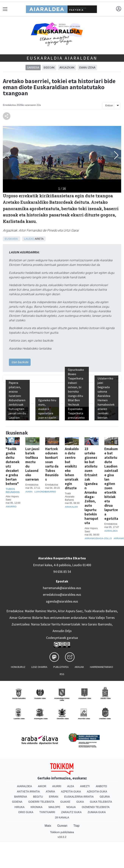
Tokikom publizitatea (62, 832)
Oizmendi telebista (96, 807)
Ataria (50, 792)
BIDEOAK (49, 68)
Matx (48, 826)
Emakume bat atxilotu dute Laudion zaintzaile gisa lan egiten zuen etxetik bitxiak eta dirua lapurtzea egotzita (111, 484)
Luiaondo (40, 492)
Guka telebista (101, 802)
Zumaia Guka (97, 812)
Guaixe (65, 802)
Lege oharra (39, 667)
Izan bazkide (20, 362)
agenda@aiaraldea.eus (62, 601)
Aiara (29, 492)
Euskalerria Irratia (79, 797)
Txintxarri (47, 812)
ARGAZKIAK (67, 68)
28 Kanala (62, 817)
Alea (71, 786)
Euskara (11, 239)
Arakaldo (71, 507)
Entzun (109, 105)
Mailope (54, 807)
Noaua (71, 807)
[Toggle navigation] (5, 9)
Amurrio (11, 507)
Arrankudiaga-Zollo (98, 539)
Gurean (62, 826)
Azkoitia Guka (97, 792)
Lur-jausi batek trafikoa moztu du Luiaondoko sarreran (32, 464)
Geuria (105, 797)
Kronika (37, 807)
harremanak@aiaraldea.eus (62, 588)
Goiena (17, 802)
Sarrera (33, 68)
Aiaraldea (111, 531)
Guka (80, 802)
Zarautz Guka (71, 812)
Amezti (85, 786)
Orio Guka (26, 812)
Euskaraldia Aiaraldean (62, 58)
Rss (62, 674)
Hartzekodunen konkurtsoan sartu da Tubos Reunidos (52, 464)
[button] (116, 155)
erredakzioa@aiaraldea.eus (62, 595)
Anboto (101, 786)
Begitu (38, 797)
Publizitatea (61, 667)
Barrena (21, 797)
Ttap (76, 826)
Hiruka (20, 807)
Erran (54, 797)
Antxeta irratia (28, 792)
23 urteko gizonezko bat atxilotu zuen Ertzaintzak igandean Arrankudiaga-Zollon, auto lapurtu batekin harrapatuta (91, 486)
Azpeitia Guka (71, 792)
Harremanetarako (102, 667)
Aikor (42, 786)
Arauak (79, 667)
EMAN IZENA (87, 68)
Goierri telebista (41, 802)
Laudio (29, 239)
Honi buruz (18, 667)
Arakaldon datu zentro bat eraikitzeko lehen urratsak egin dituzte (72, 468)
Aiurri (57, 786)
